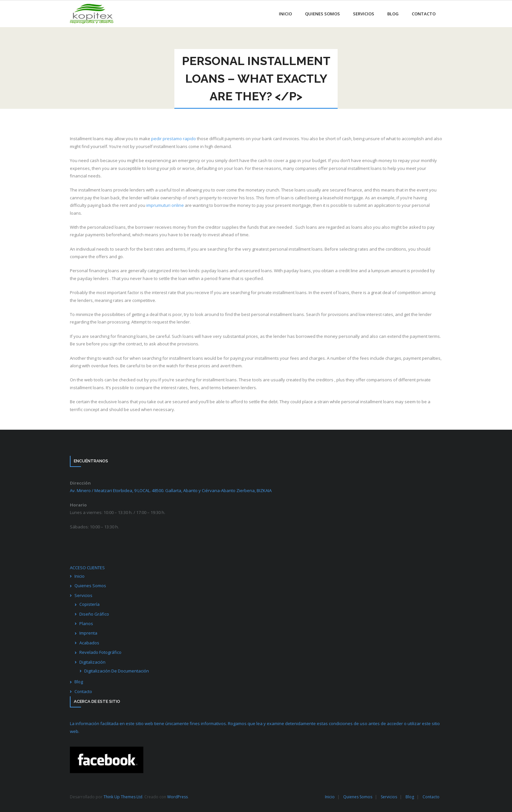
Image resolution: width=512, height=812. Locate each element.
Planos (86, 623)
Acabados (89, 643)
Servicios (83, 595)
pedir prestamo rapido (174, 139)
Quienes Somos (90, 586)
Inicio (80, 576)
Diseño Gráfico (94, 614)
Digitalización (92, 662)
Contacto (83, 691)
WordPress (177, 797)
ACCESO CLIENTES (87, 568)
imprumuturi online (165, 205)
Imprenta (88, 633)
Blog (79, 682)
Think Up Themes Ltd (123, 797)
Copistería (89, 604)
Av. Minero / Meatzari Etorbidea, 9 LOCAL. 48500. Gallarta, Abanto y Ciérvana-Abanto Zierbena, (171, 490)
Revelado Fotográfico (100, 652)
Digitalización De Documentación (117, 671)
